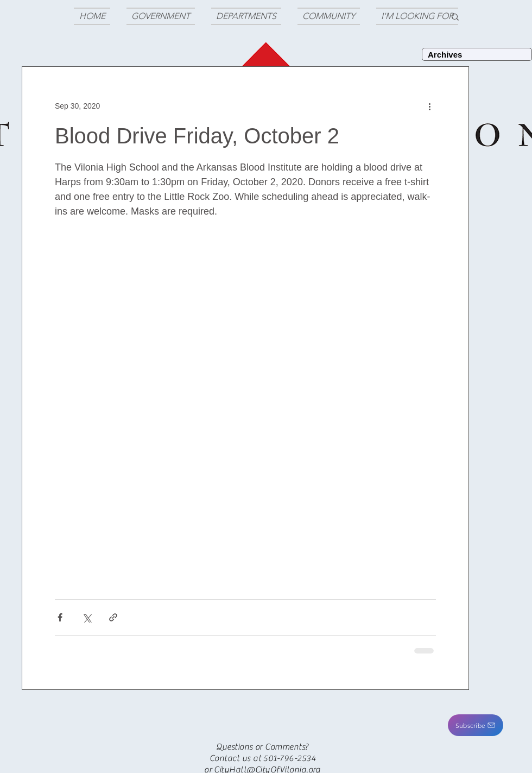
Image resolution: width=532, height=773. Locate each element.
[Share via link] (113, 617)
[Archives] (477, 54)
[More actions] (429, 106)
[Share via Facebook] (60, 617)
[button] (476, 725)
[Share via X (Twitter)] (87, 617)
